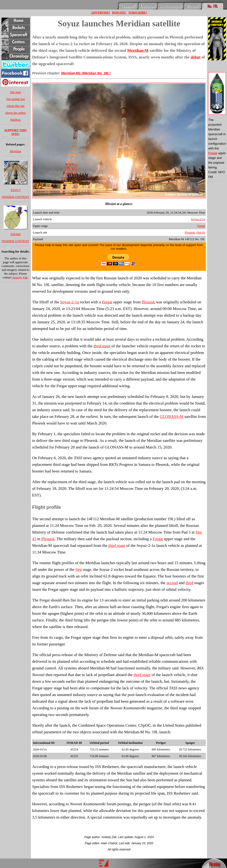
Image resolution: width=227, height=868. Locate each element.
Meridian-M (138, 50)
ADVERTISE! (101, 12)
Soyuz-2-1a (198, 219)
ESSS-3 (15, 190)
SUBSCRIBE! (138, 12)
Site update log (15, 99)
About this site (15, 106)
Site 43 (201, 232)
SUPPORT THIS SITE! (15, 132)
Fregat (201, 226)
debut (196, 57)
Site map (15, 92)
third (189, 583)
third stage (102, 346)
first (79, 570)
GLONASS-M (171, 417)
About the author (15, 113)
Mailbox (15, 120)
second (172, 583)
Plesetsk (190, 232)
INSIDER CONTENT (15, 197)
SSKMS (16, 234)
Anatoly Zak (20, 277)
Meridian (15, 151)
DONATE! (119, 12)
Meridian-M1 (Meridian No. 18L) (86, 73)
